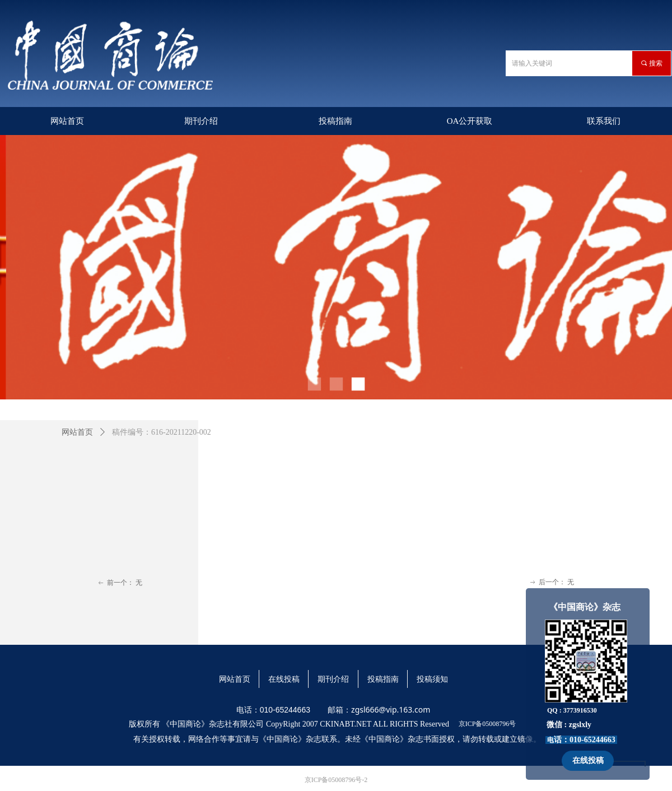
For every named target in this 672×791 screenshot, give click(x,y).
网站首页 (77, 432)
